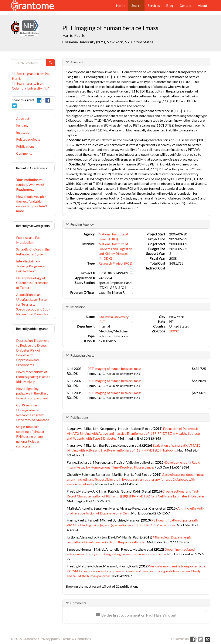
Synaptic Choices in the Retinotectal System (33, 252)
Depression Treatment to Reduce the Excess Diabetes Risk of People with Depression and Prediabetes (33, 353)
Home (121, 5)
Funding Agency (82, 224)
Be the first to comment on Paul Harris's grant (136, 615)
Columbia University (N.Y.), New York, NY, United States (108, 42)
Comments (24, 153)
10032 (174, 331)
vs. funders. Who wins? (30, 185)
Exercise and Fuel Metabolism (29, 240)
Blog (170, 5)
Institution (24, 132)
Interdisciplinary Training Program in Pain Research (31, 266)
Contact (186, 5)
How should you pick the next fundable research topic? (31, 204)
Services (154, 5)
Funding (22, 125)
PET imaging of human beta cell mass (115, 368)
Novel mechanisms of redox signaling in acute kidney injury (33, 377)
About (203, 5)
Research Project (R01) (115, 263)
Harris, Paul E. (74, 35)
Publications (25, 146)
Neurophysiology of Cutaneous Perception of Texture (32, 283)
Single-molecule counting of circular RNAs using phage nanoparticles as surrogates (30, 436)
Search (136, 5)
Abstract (23, 118)
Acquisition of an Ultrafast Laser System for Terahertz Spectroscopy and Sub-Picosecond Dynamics (33, 304)
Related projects (28, 139)
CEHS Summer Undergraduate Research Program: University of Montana (33, 412)
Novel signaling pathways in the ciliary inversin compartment (32, 393)
